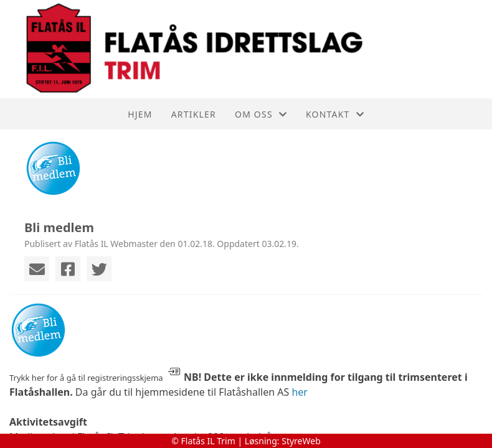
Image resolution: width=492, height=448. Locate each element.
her (300, 392)
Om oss (261, 114)
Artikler (194, 114)
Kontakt (335, 114)
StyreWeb (301, 441)
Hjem (140, 114)
